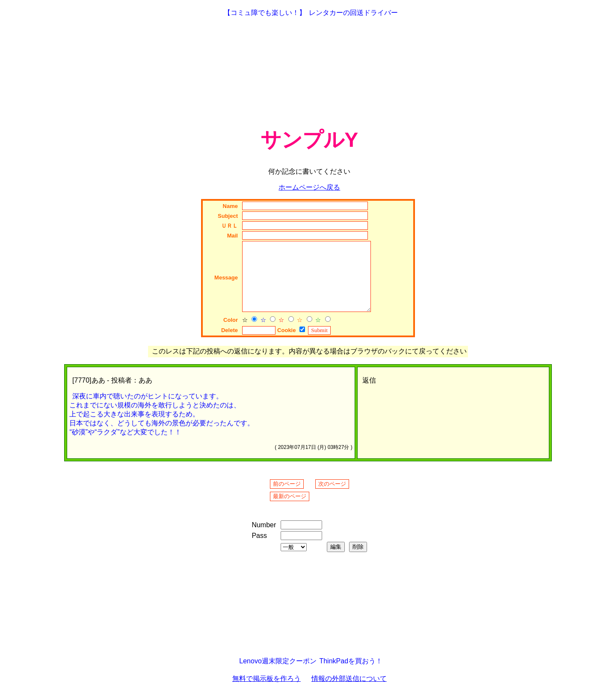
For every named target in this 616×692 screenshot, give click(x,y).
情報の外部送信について (349, 679)
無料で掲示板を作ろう (267, 679)
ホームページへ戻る (309, 187)
